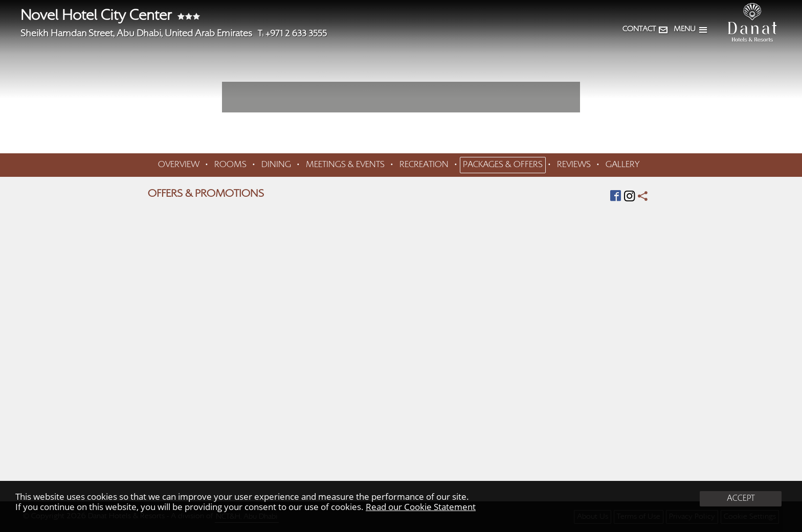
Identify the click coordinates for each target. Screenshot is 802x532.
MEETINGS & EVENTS (345, 165)
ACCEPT (741, 499)
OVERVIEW (179, 165)
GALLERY (622, 165)
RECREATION (424, 165)
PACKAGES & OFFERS (503, 165)
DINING (276, 165)
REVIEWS (574, 165)
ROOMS (230, 165)
